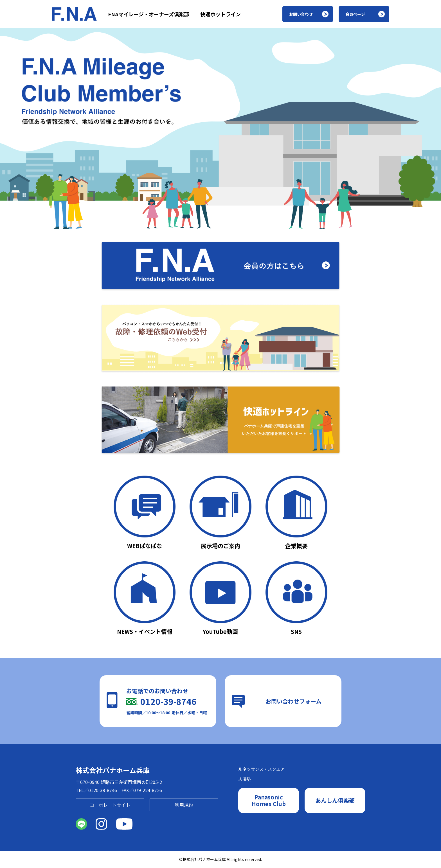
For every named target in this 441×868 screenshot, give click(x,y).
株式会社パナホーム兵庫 (113, 770)
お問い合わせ (301, 14)
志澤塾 (245, 779)
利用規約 (184, 805)
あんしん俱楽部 (335, 800)
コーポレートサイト (110, 805)
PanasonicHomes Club (269, 800)
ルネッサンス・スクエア (261, 769)
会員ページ (355, 14)
